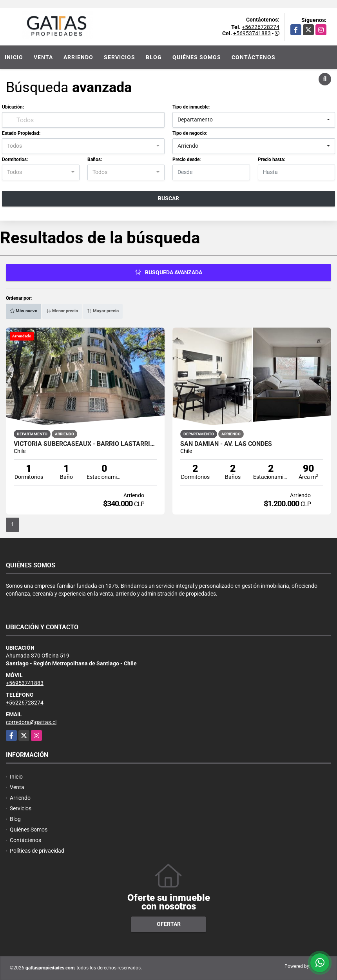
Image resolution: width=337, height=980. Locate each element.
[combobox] (254, 120)
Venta (43, 57)
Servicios (120, 57)
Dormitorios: (15, 159)
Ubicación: (13, 107)
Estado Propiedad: (21, 133)
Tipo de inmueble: (191, 107)
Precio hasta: (271, 159)
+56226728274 (261, 27)
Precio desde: (187, 159)
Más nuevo (24, 311)
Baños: (95, 159)
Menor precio (62, 311)
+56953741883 (252, 33)
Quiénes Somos (197, 57)
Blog (154, 57)
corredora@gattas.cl (31, 722)
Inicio (14, 57)
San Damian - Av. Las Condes (226, 444)
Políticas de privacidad (37, 851)
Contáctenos (254, 57)
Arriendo (78, 57)
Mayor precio (103, 311)
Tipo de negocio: (190, 133)
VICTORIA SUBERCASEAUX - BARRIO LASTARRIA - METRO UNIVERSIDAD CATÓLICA (85, 444)
